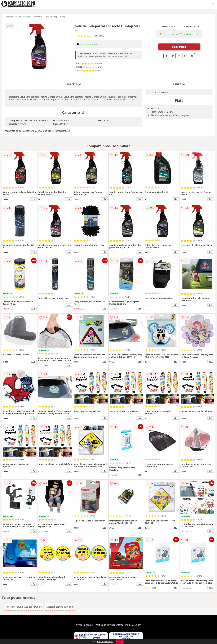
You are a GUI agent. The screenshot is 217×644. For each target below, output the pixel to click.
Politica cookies (133, 625)
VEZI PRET (179, 47)
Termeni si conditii (84, 625)
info (33, 199)
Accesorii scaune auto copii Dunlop (50, 17)
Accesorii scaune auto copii (18, 17)
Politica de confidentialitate (109, 625)
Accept (120, 642)
